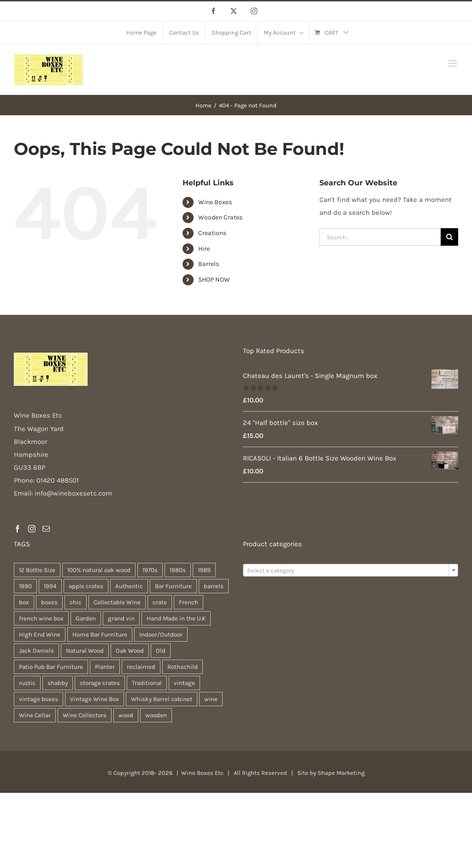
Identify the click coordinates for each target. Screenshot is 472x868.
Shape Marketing (341, 773)
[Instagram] (32, 529)
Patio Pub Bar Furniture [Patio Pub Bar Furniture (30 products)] (51, 667)
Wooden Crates (220, 217)
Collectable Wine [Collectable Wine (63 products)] (117, 602)
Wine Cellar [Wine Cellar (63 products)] (35, 715)
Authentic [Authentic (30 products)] (129, 586)
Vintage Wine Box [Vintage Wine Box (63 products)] (94, 699)
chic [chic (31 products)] (76, 602)
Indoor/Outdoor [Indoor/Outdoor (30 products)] (161, 635)
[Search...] (380, 237)
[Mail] (46, 529)
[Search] (449, 237)
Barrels (209, 264)
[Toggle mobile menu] (453, 63)
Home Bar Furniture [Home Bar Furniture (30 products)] (100, 635)
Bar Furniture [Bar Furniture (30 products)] (173, 586)
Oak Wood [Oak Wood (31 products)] (130, 651)
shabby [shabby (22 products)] (58, 683)
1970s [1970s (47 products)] (150, 570)
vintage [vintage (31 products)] (184, 683)
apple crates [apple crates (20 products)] (86, 586)
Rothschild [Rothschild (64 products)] (183, 667)
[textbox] (351, 571)
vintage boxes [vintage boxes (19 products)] (38, 699)
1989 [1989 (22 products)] (204, 570)
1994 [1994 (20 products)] (50, 586)
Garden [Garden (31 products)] (86, 618)
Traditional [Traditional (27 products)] (147, 683)
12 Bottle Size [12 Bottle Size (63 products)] (37, 570)
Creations (212, 233)
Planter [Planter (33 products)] (105, 667)
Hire (204, 249)
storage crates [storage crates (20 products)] (100, 683)
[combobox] (351, 570)
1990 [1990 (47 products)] (25, 586)
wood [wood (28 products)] (126, 715)
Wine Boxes (215, 202)
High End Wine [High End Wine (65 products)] (40, 635)
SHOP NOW (214, 280)
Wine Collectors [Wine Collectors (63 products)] (85, 715)
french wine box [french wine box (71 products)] (41, 618)
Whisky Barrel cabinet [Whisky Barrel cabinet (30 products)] (162, 699)
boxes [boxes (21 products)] (49, 602)
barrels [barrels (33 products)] (214, 586)
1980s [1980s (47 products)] (178, 570)
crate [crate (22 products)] (160, 602)
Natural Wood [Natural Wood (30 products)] (85, 651)
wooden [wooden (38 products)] (156, 715)
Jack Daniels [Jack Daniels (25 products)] (36, 651)
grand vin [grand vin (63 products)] (121, 618)
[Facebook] (18, 529)
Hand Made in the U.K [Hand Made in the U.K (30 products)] (176, 618)
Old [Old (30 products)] (161, 651)
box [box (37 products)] (24, 602)
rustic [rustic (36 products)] (27, 683)
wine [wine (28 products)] (211, 699)
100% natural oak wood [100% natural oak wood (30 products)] (99, 570)
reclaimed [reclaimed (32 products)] (141, 667)
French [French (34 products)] (189, 602)
